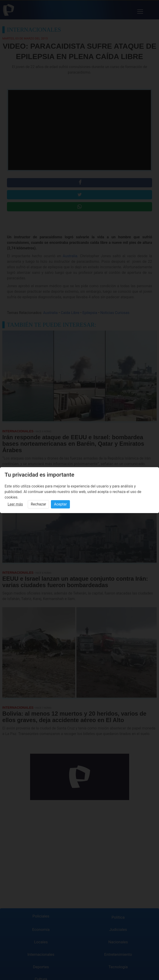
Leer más (15, 504)
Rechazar (38, 504)
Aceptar (60, 504)
